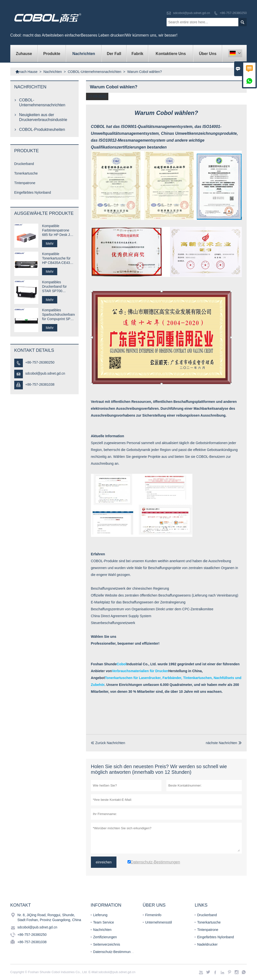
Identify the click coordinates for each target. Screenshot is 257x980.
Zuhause (24, 54)
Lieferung (100, 915)
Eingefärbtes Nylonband (33, 192)
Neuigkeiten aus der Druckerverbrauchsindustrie (43, 117)
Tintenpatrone (25, 183)
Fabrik (137, 54)
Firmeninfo (153, 915)
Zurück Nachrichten (108, 743)
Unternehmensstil (159, 922)
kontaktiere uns (171, 54)
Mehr (50, 244)
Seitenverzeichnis (107, 944)
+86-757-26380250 (233, 13)
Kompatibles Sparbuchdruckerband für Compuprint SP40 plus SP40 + (58, 315)
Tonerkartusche (26, 173)
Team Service (104, 922)
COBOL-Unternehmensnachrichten (95, 72)
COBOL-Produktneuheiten (42, 129)
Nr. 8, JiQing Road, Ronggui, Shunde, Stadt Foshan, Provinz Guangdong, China (49, 917)
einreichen (104, 862)
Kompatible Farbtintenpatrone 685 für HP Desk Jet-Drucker (58, 230)
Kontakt (21, 905)
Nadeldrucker (207, 944)
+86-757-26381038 (40, 384)
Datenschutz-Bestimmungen (115, 952)
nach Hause (26, 72)
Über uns (208, 54)
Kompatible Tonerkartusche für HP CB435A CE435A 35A (58, 258)
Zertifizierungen (105, 937)
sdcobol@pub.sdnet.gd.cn (192, 13)
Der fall (114, 54)
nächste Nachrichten (222, 743)
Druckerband (24, 164)
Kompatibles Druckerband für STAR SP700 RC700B (54, 287)
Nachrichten (84, 54)
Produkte (52, 54)
